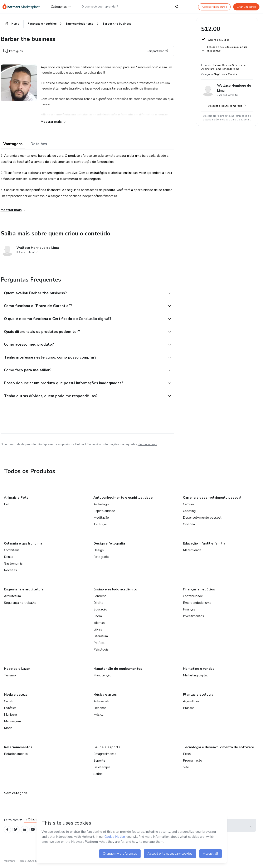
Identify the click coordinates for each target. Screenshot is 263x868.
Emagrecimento (105, 756)
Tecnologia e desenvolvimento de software (218, 750)
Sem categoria (16, 796)
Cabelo (9, 704)
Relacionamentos (18, 750)
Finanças (189, 612)
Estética (10, 710)
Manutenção (102, 678)
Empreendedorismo (197, 605)
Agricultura (191, 704)
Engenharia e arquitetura (24, 592)
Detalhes (39, 144)
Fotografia (101, 559)
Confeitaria (12, 553)
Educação (100, 612)
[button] (83, 294)
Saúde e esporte (107, 750)
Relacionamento (16, 756)
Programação (193, 763)
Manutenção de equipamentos (118, 671)
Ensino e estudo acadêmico (115, 592)
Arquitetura (12, 599)
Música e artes (105, 697)
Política (99, 645)
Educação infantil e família (204, 546)
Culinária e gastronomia (23, 546)
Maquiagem (12, 724)
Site (186, 770)
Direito (98, 605)
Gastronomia (13, 566)
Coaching (189, 513)
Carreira (188, 507)
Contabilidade (193, 599)
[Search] (177, 7)
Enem (98, 619)
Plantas (189, 710)
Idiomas (99, 625)
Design (99, 553)
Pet (7, 507)
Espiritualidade (104, 513)
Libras (98, 632)
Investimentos (193, 619)
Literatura (101, 639)
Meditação (101, 520)
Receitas (10, 573)
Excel (187, 756)
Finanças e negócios (199, 592)
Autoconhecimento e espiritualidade (123, 500)
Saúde (98, 776)
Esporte (99, 763)
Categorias (61, 7)
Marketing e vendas (199, 671)
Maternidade (192, 553)
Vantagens (13, 144)
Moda (8, 730)
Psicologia (101, 652)
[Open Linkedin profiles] (26, 832)
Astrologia (101, 507)
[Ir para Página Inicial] (23, 7)
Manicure (10, 717)
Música (98, 717)
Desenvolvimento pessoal (202, 520)
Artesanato (102, 704)
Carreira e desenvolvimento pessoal (212, 500)
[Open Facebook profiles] (8, 832)
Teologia (100, 527)
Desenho (100, 710)
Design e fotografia (109, 546)
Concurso (100, 599)
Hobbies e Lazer (17, 671)
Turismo (10, 678)
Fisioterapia (102, 770)
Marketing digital (195, 678)
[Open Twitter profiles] (17, 832)
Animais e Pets (16, 500)
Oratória (189, 527)
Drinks (9, 559)
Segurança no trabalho (20, 605)
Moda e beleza (16, 697)
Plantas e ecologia (198, 697)
